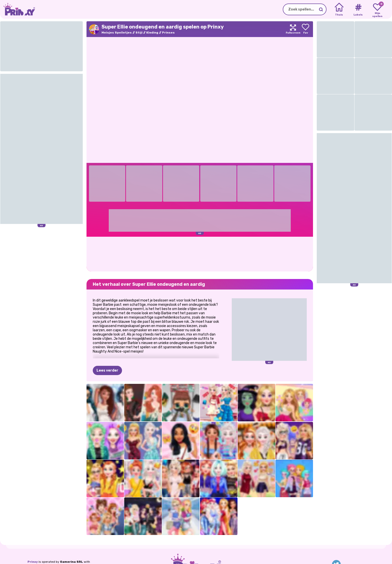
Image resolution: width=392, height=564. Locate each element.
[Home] (339, 10)
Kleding (152, 33)
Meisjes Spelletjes (117, 33)
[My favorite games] (377, 10)
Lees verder (107, 370)
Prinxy (33, 562)
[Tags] (358, 10)
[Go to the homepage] (17, 9)
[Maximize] (293, 29)
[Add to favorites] (305, 29)
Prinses (168, 33)
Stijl (139, 33)
